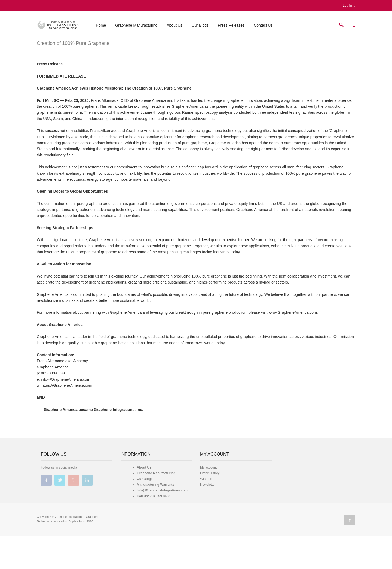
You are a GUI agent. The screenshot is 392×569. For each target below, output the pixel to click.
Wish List (207, 512)
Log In (349, 5)
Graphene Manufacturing (136, 25)
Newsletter (208, 517)
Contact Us (263, 25)
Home (101, 25)
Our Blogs (200, 25)
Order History (210, 506)
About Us (174, 25)
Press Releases (231, 25)
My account (208, 500)
